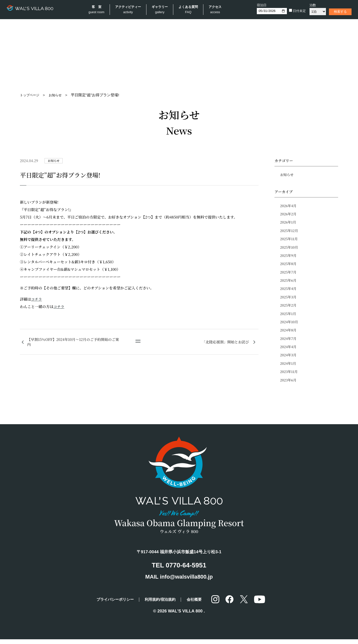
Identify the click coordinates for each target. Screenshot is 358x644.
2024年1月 (289, 368)
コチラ (37, 299)
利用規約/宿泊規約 (162, 604)
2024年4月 (289, 351)
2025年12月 (290, 231)
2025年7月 (289, 274)
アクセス (217, 10)
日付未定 (295, 11)
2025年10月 (290, 249)
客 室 (98, 10)
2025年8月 (289, 266)
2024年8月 (289, 334)
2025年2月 (289, 308)
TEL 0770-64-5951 (179, 570)
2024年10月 (290, 325)
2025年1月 (289, 317)
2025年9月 (289, 257)
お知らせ (59, 95)
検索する (338, 12)
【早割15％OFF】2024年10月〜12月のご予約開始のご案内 (73, 342)
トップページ (31, 95)
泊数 (311, 5)
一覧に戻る (138, 343)
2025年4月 (289, 291)
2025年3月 (289, 300)
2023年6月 (289, 385)
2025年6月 (289, 283)
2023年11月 (289, 376)
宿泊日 (259, 5)
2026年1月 (289, 223)
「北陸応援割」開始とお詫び (224, 342)
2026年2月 (289, 215)
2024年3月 (289, 359)
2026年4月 (289, 206)
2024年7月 (289, 342)
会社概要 (200, 604)
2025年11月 (289, 240)
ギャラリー (161, 10)
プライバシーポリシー (110, 604)
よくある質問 (190, 10)
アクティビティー (130, 10)
